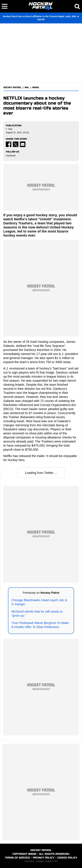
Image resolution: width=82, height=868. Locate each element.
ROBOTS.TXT (52, 861)
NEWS (36, 87)
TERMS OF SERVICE (17, 858)
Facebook (11, 156)
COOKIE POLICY (67, 858)
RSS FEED (29, 861)
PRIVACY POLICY (44, 858)
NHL (27, 87)
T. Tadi (9, 129)
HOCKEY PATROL (12, 87)
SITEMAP (40, 861)
